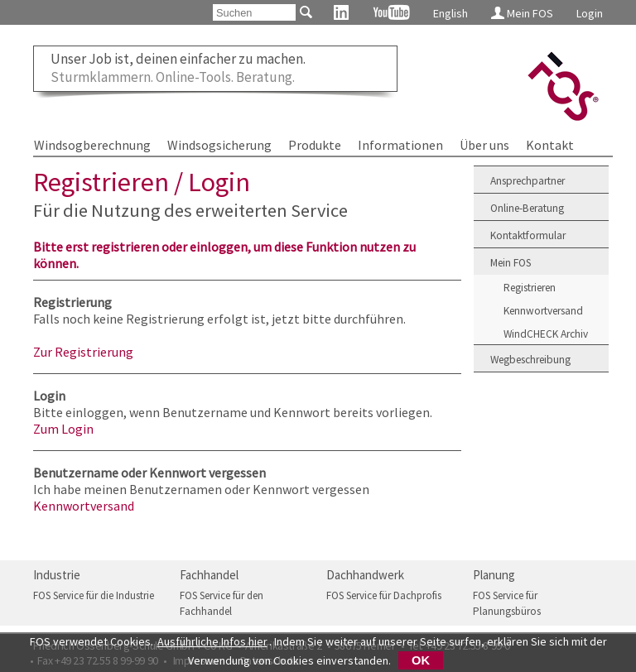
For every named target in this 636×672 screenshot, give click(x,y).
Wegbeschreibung (530, 360)
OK (421, 660)
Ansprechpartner (528, 181)
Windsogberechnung (92, 145)
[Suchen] (254, 12)
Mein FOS (522, 13)
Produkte (315, 145)
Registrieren (530, 288)
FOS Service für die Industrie (94, 595)
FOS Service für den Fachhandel (222, 604)
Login (590, 13)
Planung (494, 575)
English (450, 13)
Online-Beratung (527, 208)
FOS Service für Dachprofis (384, 595)
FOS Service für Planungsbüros (507, 604)
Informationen (400, 145)
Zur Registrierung (83, 352)
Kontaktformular (528, 235)
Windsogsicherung (219, 145)
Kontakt (550, 145)
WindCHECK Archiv (546, 334)
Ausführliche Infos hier (212, 641)
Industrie (57, 575)
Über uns (484, 145)
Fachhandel (209, 575)
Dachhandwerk (365, 575)
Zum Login (63, 429)
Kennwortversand (84, 506)
